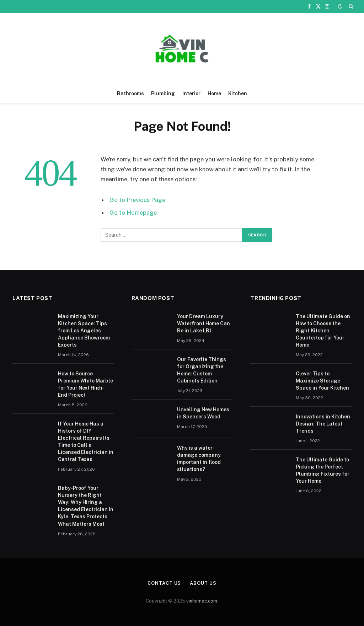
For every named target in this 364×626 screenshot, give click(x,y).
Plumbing (163, 93)
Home (214, 93)
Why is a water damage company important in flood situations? (199, 459)
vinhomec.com (202, 601)
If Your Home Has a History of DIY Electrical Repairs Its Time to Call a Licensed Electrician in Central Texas (86, 442)
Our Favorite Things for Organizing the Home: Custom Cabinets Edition (202, 370)
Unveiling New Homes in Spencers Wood (203, 413)
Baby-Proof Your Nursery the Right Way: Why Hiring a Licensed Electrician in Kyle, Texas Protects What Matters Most (86, 506)
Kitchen (238, 93)
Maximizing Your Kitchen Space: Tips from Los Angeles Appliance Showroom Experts (84, 331)
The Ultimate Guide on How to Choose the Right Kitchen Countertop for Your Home (323, 331)
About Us (203, 583)
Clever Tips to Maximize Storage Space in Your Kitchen (322, 381)
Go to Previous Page (137, 200)
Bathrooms (130, 93)
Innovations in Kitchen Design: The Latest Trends (323, 424)
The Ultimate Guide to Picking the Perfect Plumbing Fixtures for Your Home (323, 470)
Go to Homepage (133, 213)
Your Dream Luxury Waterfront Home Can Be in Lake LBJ (204, 323)
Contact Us (164, 583)
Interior (191, 93)
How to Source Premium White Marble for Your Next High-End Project (85, 384)
